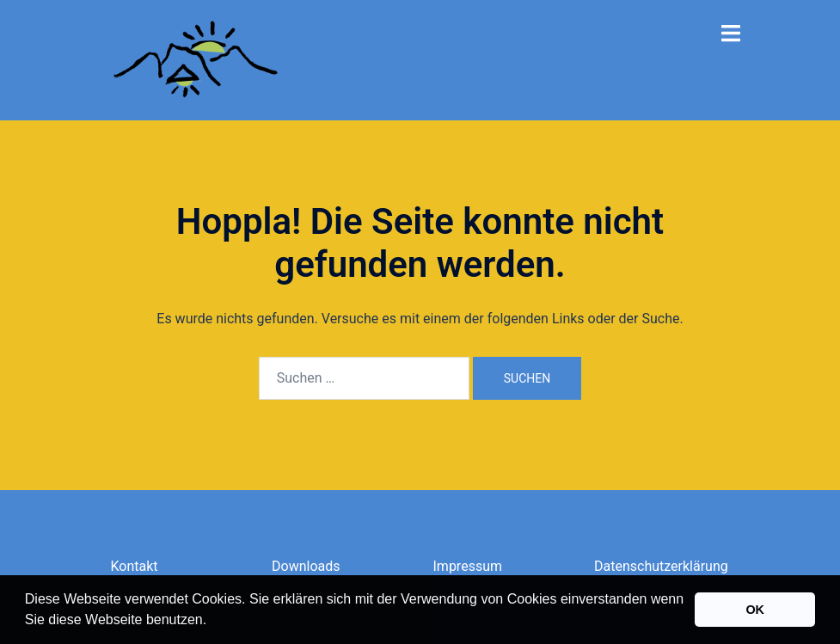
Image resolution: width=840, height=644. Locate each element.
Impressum (468, 566)
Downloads (306, 566)
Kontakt (135, 566)
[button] (213, 622)
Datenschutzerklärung (661, 566)
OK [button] (755, 610)
